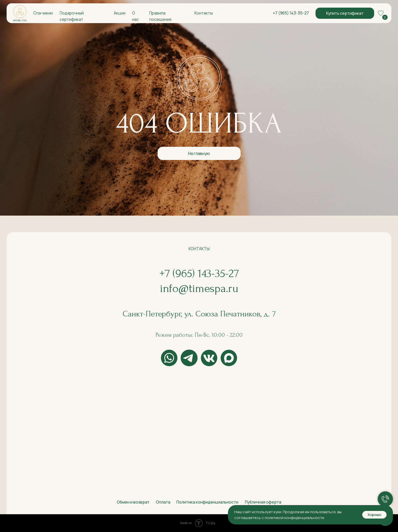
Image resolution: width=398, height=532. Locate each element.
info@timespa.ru (199, 288)
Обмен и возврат (133, 502)
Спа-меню (43, 13)
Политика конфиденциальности (207, 502)
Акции (120, 13)
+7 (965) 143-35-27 (291, 13)
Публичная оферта (263, 502)
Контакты (204, 13)
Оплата (163, 502)
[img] (20, 13)
